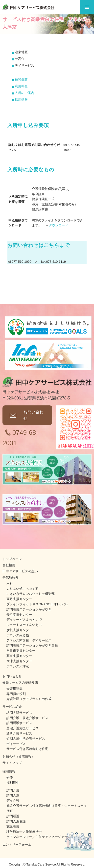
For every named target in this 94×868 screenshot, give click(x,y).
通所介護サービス (19, 733)
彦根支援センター (19, 630)
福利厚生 (13, 783)
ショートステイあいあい (24, 625)
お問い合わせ (33, 415)
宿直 (10, 811)
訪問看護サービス (19, 723)
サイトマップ (12, 763)
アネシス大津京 (18, 666)
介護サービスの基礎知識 (20, 682)
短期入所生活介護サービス (26, 739)
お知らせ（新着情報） (19, 757)
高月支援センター (19, 599)
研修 (10, 777)
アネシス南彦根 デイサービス (29, 640)
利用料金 (21, 86)
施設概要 (21, 80)
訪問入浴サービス (19, 713)
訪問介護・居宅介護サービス (27, 718)
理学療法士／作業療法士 (24, 832)
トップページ (12, 559)
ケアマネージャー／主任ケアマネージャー (37, 837)
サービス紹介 (12, 707)
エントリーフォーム (17, 845)
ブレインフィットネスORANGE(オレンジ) (37, 604)
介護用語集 (14, 689)
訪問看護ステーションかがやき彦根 (32, 645)
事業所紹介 (11, 577)
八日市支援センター (21, 651)
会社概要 (9, 565)
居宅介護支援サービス (23, 728)
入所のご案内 (24, 93)
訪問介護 (13, 790)
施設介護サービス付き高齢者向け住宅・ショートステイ (47, 806)
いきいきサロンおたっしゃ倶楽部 (31, 594)
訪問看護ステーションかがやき (29, 609)
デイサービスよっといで (24, 620)
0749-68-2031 (20, 438)
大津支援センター (19, 661)
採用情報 (21, 100)
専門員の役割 (16, 694)
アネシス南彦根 (18, 635)
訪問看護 (13, 816)
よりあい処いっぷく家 (23, 589)
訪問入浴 (13, 796)
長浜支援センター (19, 615)
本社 (10, 584)
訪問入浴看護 (16, 821)
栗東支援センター (19, 656)
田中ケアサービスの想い (20, 571)
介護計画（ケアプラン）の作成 (29, 699)
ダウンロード (58, 225)
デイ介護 (13, 801)
